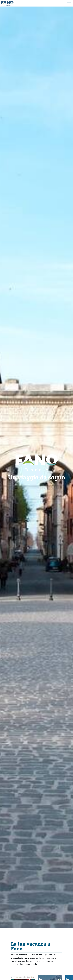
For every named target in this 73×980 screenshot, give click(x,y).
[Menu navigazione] (69, 3)
